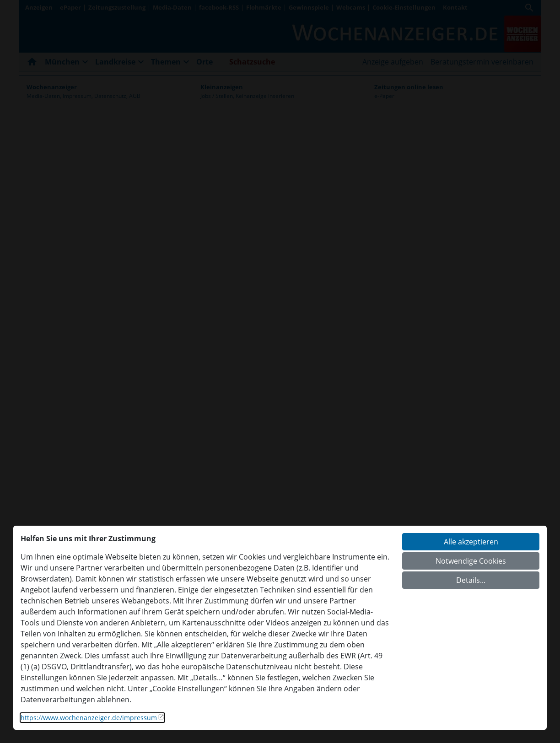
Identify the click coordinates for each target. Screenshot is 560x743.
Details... (471, 580)
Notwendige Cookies (471, 561)
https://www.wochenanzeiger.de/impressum (89, 718)
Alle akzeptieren (471, 542)
